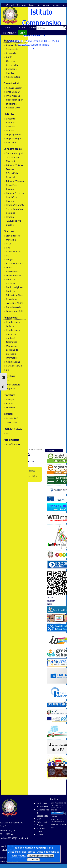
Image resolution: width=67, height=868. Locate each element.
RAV (8, 248)
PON (8, 433)
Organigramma (14, 135)
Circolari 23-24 (13, 92)
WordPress (55, 824)
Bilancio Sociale (14, 252)
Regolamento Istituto (13, 324)
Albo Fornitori (13, 77)
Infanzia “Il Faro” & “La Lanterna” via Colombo (15, 209)
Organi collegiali (14, 138)
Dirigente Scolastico (11, 121)
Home (8, 28)
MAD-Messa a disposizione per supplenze (14, 100)
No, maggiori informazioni (41, 856)
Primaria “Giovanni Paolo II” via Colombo (15, 185)
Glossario (22, 5)
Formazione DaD (14, 311)
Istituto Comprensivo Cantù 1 (41, 23)
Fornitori (10, 407)
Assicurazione (13, 362)
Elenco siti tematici (41, 830)
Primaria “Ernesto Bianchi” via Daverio (15, 197)
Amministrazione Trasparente (15, 47)
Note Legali (42, 822)
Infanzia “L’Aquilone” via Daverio (14, 221)
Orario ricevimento (12, 269)
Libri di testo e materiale (13, 238)
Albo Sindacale (13, 444)
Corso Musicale (14, 307)
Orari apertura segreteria (13, 387)
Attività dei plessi (15, 264)
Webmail (10, 5)
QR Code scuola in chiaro (54, 588)
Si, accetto (33, 860)
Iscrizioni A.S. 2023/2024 (13, 420)
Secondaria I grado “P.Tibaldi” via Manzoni (15, 157)
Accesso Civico (13, 108)
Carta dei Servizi (14, 366)
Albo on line (12, 53)
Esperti (10, 403)
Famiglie (33, 28)
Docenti (22, 28)
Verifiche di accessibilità (42, 805)
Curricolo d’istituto (11, 281)
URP (8, 381)
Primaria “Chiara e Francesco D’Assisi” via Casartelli (15, 171)
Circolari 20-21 (30, 476)
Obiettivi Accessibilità (12, 63)
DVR (8, 370)
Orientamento (13, 275)
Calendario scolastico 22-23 (14, 301)
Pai (8, 256)
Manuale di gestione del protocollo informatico (12, 352)
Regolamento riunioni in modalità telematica (13, 336)
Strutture (11, 142)
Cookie (40, 834)
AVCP (9, 57)
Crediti (32, 5)
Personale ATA (9, 33)
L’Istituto (11, 127)
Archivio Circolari (14, 88)
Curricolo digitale (14, 287)
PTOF (9, 244)
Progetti (10, 260)
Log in (22, 33)
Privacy (40, 825)
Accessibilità (44, 5)
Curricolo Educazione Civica (15, 293)
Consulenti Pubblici (12, 71)
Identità (10, 130)
